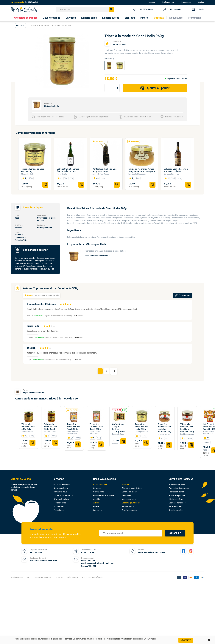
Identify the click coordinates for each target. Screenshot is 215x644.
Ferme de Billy (62, 174)
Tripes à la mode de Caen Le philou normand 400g (187, 428)
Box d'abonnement (130, 510)
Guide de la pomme (177, 495)
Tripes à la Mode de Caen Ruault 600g (96, 427)
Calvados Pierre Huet (172, 174)
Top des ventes (60, 503)
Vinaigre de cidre (129, 499)
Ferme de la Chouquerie (137, 174)
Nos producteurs (61, 488)
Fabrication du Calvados (179, 488)
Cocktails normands (177, 503)
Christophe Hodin (28, 174)
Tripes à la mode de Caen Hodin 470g (33, 170)
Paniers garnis (128, 506)
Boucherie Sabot (27, 432)
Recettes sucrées (176, 510)
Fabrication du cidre (177, 492)
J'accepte (186, 640)
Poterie (96, 506)
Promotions (59, 510)
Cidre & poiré (99, 492)
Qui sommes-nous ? (62, 484)
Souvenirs (97, 510)
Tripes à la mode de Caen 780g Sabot (51, 427)
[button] (21, 25)
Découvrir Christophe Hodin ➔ (98, 256)
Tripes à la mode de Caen (34, 393)
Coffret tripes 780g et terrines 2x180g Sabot (119, 428)
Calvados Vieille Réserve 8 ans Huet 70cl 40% (176, 170)
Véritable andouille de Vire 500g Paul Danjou (105, 170)
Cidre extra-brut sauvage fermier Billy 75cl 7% (68, 170)
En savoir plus (150, 639)
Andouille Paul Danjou (101, 174)
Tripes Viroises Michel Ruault (72, 433)
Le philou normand (165, 434)
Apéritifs (97, 499)
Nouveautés (59, 506)
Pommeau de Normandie (104, 495)
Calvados (97, 488)
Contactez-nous (60, 492)
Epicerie (125, 484)
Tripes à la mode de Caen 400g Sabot (28, 427)
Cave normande (100, 484)
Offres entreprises (61, 499)
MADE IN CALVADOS (21, 479)
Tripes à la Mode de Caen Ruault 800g (73, 427)
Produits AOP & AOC (177, 484)
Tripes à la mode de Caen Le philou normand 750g (164, 428)
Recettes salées (175, 506)
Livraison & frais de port (64, 495)
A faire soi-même (176, 499)
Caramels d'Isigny (129, 492)
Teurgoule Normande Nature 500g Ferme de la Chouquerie (142, 170)
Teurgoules (126, 495)
